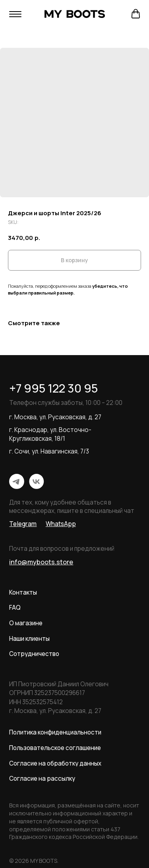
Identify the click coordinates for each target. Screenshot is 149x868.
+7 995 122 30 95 (53, 388)
